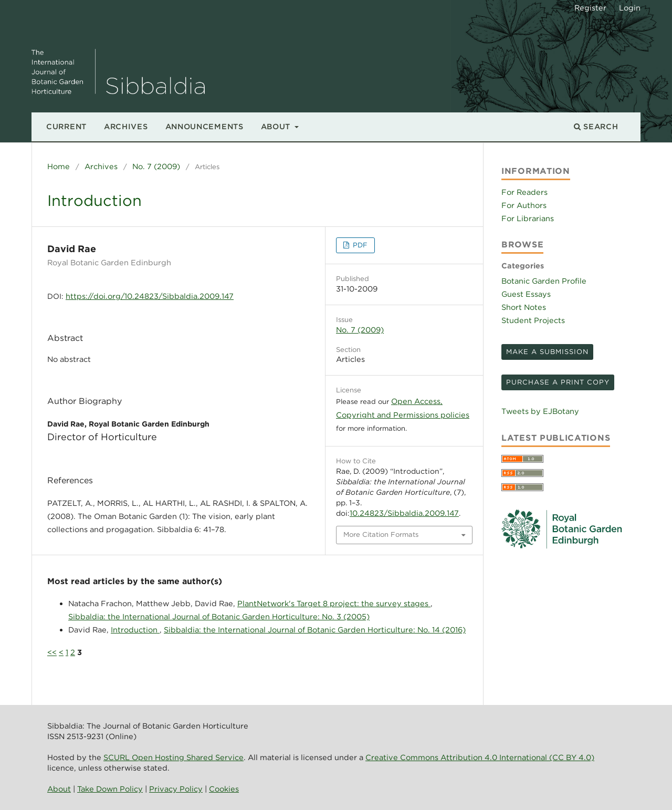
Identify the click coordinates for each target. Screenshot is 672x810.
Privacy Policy (176, 789)
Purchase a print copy (558, 382)
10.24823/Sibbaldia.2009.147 (404, 513)
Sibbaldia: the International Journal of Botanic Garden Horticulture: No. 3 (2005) (219, 616)
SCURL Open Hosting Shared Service (174, 757)
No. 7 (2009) (156, 166)
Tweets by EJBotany (540, 411)
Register (590, 8)
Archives (126, 126)
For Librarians (528, 218)
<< (52, 652)
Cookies (224, 789)
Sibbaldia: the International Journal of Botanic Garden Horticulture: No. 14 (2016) (315, 630)
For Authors (524, 205)
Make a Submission (547, 352)
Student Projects (533, 320)
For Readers (524, 192)
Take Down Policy (110, 789)
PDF (359, 245)
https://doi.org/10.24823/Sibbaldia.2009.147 (150, 296)
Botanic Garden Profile (544, 281)
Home (59, 166)
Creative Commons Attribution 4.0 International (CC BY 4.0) (480, 757)
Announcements (204, 126)
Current (66, 126)
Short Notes (524, 307)
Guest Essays (526, 294)
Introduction (135, 630)
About (277, 126)
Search (596, 126)
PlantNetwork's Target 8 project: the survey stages (334, 603)
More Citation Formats (381, 534)
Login (630, 8)
